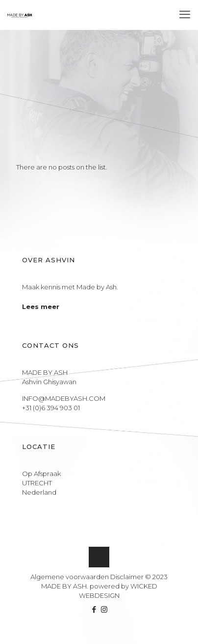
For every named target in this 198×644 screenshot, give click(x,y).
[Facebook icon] (94, 609)
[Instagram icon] (104, 609)
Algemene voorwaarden (70, 577)
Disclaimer (127, 577)
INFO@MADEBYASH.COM (64, 398)
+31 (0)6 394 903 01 (51, 408)
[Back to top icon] (99, 557)
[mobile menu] (185, 15)
